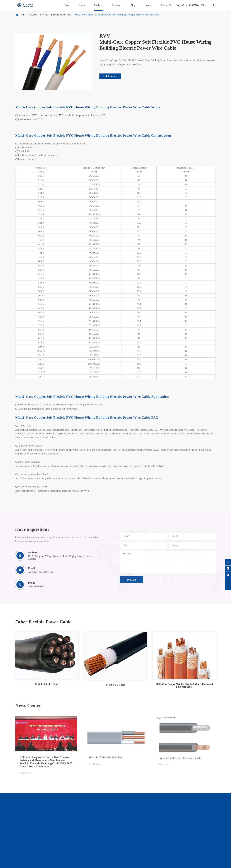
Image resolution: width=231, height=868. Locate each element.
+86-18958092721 (35, 586)
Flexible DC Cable (115, 685)
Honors (148, 5)
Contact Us (166, 5)
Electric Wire (158, 838)
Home (67, 5)
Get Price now (110, 76)
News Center (28, 704)
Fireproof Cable (134, 836)
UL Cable (90, 831)
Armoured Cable (134, 821)
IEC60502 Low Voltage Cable (99, 836)
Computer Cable (160, 829)
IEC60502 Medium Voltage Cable (101, 840)
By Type (44, 15)
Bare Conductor (93, 821)
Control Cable (133, 826)
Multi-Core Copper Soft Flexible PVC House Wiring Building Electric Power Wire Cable (117, 15)
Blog (133, 5)
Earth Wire (132, 831)
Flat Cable (131, 840)
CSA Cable (90, 826)
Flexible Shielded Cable (47, 684)
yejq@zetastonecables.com (39, 572)
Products (98, 5)
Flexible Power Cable (61, 15)
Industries (117, 5)
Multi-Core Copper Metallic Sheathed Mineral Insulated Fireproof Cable (184, 685)
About (82, 5)
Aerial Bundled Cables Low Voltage (169, 817)
